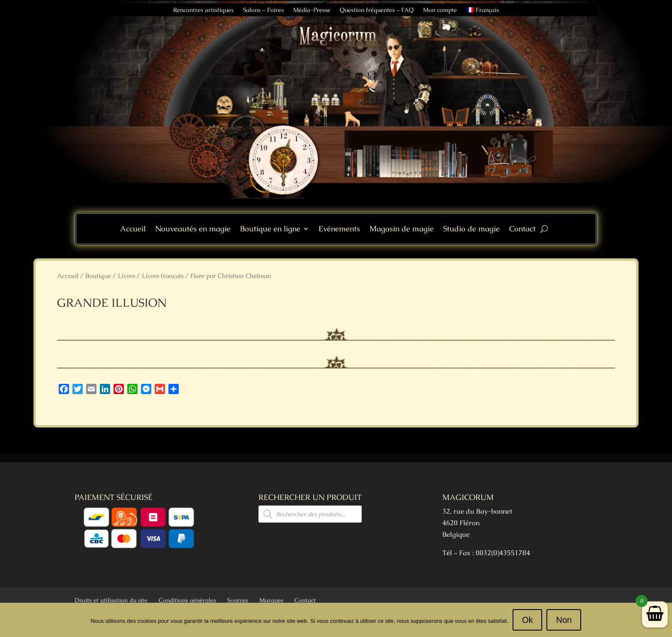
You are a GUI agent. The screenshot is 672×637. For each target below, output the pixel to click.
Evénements (339, 230)
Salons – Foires (263, 10)
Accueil (133, 230)
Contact (522, 230)
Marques (271, 600)
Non (564, 620)
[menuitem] (483, 12)
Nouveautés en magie (193, 230)
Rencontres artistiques (203, 10)
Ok (528, 620)
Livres (126, 276)
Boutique (98, 276)
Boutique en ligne (270, 230)
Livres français (163, 276)
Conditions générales (187, 600)
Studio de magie (471, 230)
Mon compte (440, 10)
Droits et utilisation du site (111, 600)
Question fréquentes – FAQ (377, 10)
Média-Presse (312, 10)
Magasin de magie (402, 230)
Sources (238, 600)
